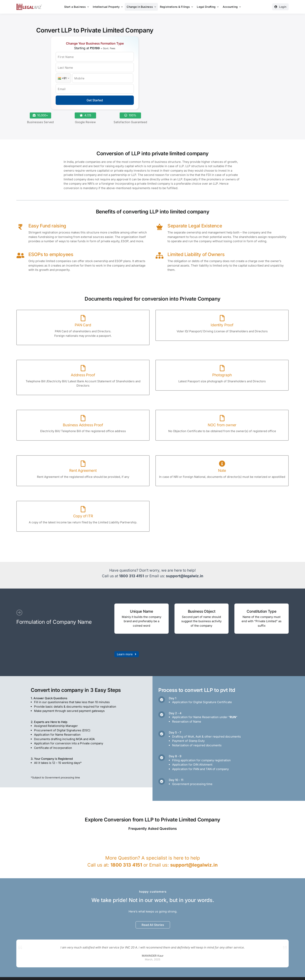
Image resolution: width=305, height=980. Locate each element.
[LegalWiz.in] (29, 5)
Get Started (95, 100)
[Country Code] (63, 78)
